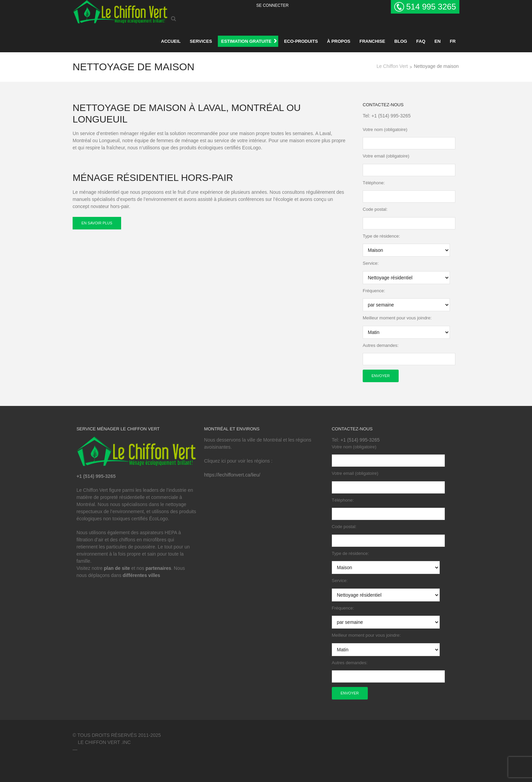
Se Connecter (272, 5)
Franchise (372, 41)
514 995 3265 (431, 7)
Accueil (171, 41)
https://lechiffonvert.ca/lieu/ (232, 475)
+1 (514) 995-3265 (391, 116)
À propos (339, 41)
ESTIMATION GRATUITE (246, 41)
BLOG (401, 41)
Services (201, 41)
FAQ (421, 41)
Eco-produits (301, 41)
